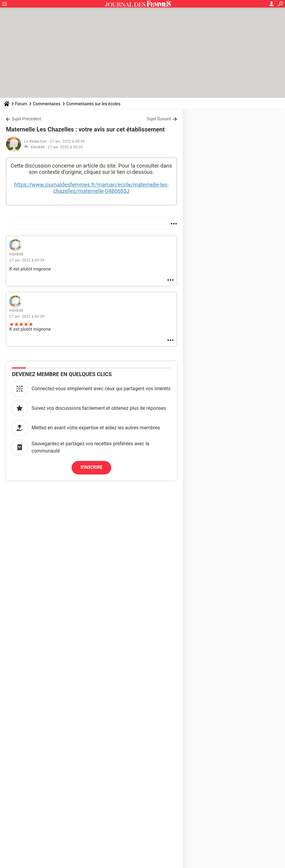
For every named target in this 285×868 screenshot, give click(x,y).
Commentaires (47, 104)
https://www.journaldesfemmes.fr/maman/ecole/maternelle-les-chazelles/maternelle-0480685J (91, 188)
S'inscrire (92, 467)
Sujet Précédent (26, 119)
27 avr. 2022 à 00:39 (65, 147)
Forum (21, 104)
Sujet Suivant (159, 119)
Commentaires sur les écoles (93, 104)
